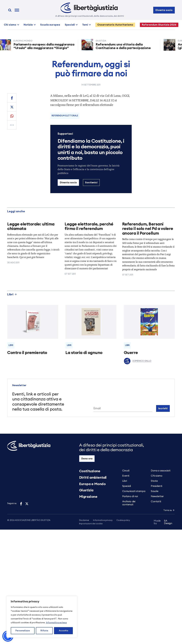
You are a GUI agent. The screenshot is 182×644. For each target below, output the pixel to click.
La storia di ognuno (84, 353)
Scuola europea (50, 25)
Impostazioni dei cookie (91, 524)
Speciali (70, 25)
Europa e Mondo (92, 484)
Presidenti (157, 486)
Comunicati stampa (134, 491)
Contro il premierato (27, 353)
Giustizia (86, 490)
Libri (12, 294)
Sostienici (91, 183)
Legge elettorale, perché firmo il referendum (89, 226)
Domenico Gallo (138, 361)
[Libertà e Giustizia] (89, 8)
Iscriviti (163, 408)
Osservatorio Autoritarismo (115, 25)
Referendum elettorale (65, 116)
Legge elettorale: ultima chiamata (31, 226)
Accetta (64, 631)
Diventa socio (164, 10)
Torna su (169, 510)
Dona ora (87, 459)
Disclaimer (84, 520)
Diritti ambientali (93, 478)
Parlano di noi (130, 496)
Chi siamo (10, 25)
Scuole (155, 491)
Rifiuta (44, 631)
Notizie (28, 25)
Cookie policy (123, 520)
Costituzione (90, 471)
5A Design (163, 523)
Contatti (156, 501)
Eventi (126, 476)
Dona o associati (161, 471)
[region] (42, 617)
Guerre (131, 353)
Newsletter (157, 496)
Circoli (126, 471)
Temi (85, 25)
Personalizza (23, 631)
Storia (154, 481)
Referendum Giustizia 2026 (159, 25)
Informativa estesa (56, 623)
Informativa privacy (103, 520)
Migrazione (88, 497)
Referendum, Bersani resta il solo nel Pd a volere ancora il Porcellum (148, 229)
